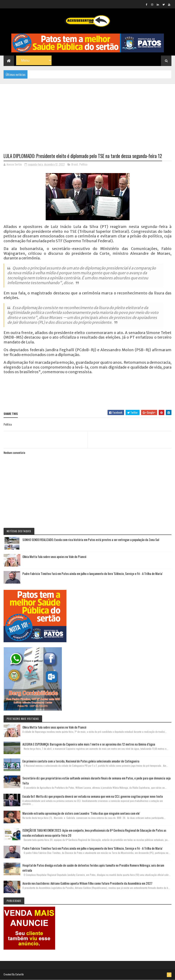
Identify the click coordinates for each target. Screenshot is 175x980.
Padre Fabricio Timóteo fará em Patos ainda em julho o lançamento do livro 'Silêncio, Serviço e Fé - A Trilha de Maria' (93, 574)
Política (83, 164)
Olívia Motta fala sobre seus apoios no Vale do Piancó (54, 557)
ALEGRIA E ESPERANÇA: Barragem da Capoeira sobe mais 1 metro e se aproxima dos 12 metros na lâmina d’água (89, 744)
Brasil (75, 164)
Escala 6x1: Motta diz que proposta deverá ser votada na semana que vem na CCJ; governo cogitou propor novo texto (93, 796)
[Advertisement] (87, 113)
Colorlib (19, 974)
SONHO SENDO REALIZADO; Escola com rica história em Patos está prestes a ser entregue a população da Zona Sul (91, 540)
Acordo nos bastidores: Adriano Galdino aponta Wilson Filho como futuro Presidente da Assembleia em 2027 (87, 883)
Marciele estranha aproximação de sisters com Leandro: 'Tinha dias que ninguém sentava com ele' (81, 813)
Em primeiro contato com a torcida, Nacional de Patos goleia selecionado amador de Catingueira (81, 761)
